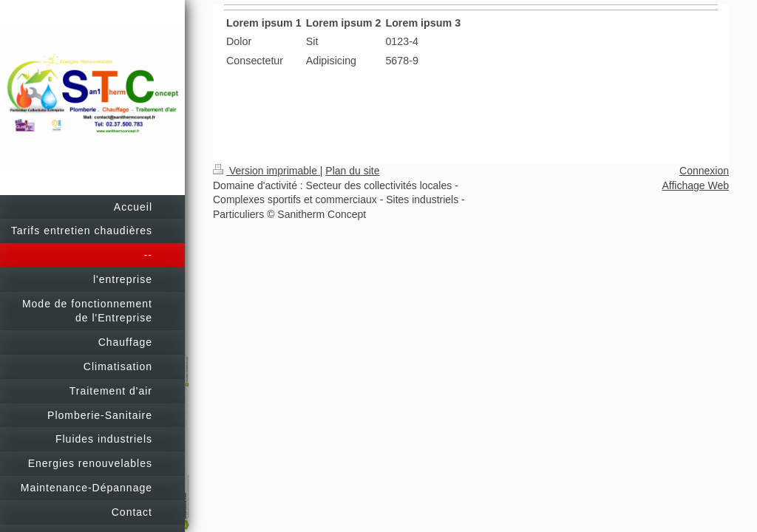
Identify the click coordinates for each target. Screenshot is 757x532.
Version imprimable (267, 171)
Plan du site (352, 171)
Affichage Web (695, 185)
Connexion (704, 171)
